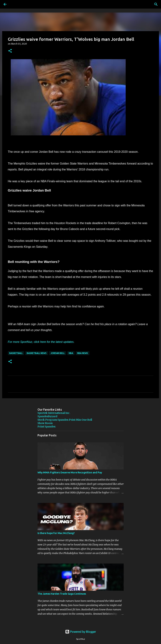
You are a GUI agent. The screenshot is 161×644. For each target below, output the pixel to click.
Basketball (16, 353)
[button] (10, 51)
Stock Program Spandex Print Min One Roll (65, 420)
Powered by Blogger (81, 632)
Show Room (45, 423)
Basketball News (37, 353)
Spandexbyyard (47, 416)
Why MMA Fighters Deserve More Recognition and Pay (70, 472)
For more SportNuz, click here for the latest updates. (41, 342)
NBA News (83, 353)
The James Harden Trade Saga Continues (62, 594)
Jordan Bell (58, 353)
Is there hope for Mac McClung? (56, 533)
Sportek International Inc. (54, 413)
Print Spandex (46, 427)
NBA (71, 353)
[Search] (15, 4)
